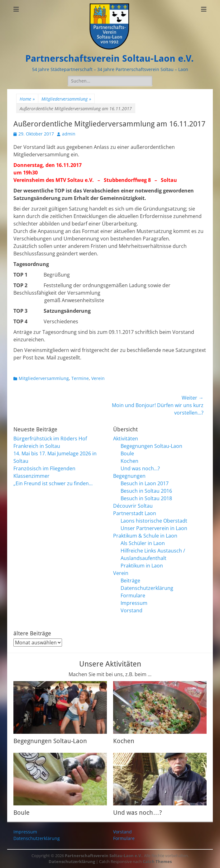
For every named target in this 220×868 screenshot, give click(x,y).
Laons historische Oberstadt (154, 521)
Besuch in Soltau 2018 (146, 498)
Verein (98, 378)
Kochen (129, 461)
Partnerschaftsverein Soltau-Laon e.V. (110, 58)
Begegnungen (129, 476)
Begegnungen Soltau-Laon (151, 446)
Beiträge (130, 581)
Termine (80, 378)
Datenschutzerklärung (147, 588)
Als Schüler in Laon (143, 543)
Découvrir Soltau (133, 506)
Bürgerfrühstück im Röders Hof (50, 439)
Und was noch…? (140, 468)
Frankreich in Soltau (37, 446)
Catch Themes (157, 861)
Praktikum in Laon (142, 566)
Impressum (134, 603)
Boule (127, 453)
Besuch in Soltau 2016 (146, 491)
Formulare (133, 595)
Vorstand (132, 610)
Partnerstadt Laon (135, 513)
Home (27, 99)
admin (69, 134)
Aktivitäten (126, 439)
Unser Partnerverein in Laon (154, 528)
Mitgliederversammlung (66, 99)
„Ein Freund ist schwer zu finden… (53, 483)
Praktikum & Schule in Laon (145, 536)
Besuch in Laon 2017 (145, 483)
